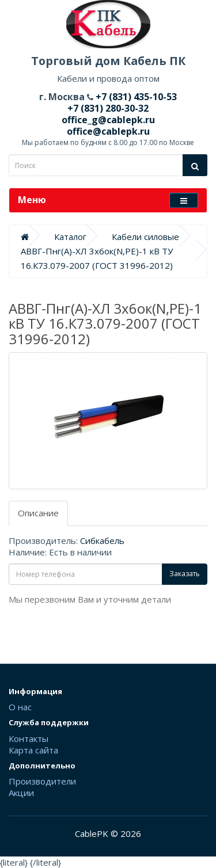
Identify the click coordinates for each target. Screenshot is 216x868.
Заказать (185, 574)
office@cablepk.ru (108, 131)
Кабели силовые (145, 237)
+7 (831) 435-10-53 (135, 97)
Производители (42, 781)
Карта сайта (33, 750)
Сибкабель (102, 540)
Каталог (70, 237)
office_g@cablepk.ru (108, 120)
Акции (21, 793)
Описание (38, 513)
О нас (20, 707)
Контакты (29, 738)
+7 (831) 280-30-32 (108, 108)
